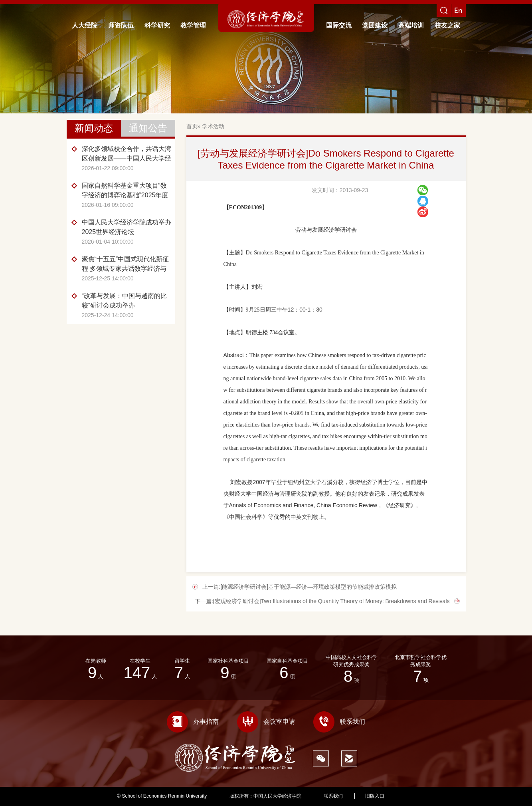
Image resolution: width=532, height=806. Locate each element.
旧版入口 (375, 796)
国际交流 (339, 25)
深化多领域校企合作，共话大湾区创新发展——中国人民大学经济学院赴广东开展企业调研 (127, 154)
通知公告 (148, 128)
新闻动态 (94, 128)
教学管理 (193, 25)
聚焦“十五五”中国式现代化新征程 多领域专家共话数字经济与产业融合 (126, 265)
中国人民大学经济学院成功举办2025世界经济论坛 (127, 227)
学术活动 (213, 126)
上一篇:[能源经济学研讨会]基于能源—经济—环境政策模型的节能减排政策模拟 (300, 587)
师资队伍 (121, 25)
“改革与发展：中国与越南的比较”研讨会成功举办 (124, 301)
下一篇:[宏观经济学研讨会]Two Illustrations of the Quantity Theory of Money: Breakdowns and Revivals (322, 601)
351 (411, 796)
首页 (192, 126)
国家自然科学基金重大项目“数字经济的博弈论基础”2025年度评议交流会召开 (125, 191)
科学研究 (157, 25)
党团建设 (375, 25)
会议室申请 (266, 722)
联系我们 (339, 722)
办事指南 (193, 722)
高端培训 (411, 25)
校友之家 (447, 25)
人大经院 (85, 25)
